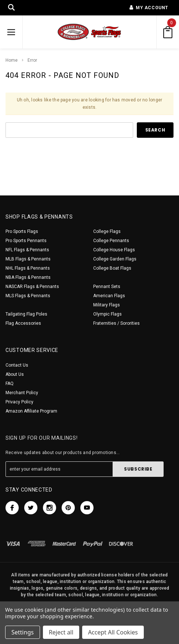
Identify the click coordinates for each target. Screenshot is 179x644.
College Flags (107, 231)
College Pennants (111, 241)
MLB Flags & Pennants (28, 259)
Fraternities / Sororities (116, 323)
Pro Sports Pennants (26, 241)
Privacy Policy (19, 402)
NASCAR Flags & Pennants (32, 287)
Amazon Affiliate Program (31, 411)
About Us (15, 374)
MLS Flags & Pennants (28, 296)
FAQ (10, 384)
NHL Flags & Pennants (28, 268)
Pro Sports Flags (22, 231)
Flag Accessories (23, 323)
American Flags (109, 296)
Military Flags (107, 305)
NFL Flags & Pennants (27, 250)
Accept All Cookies (113, 632)
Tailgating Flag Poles (26, 314)
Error (32, 60)
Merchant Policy (22, 393)
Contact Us (17, 365)
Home (12, 60)
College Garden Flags (115, 259)
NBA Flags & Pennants (28, 277)
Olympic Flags (107, 314)
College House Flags (114, 250)
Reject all (61, 632)
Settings (23, 632)
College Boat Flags (112, 268)
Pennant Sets (107, 287)
